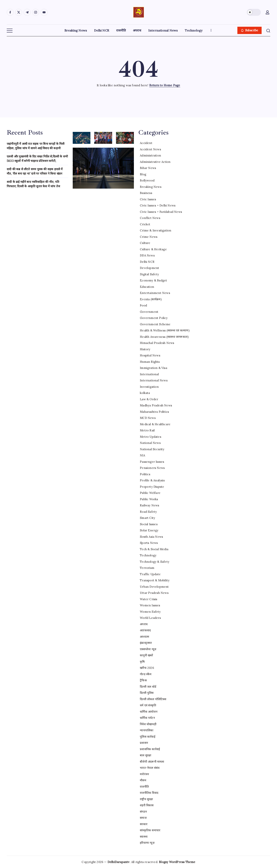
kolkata (145, 393)
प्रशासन (144, 743)
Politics (145, 474)
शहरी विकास (147, 805)
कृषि (142, 662)
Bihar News (148, 168)
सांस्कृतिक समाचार (150, 830)
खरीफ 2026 (147, 668)
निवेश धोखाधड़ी (148, 724)
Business (146, 193)
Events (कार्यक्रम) (151, 299)
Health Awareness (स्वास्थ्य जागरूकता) (164, 337)
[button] (254, 12)
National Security (152, 449)
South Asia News (151, 537)
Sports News (149, 543)
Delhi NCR (147, 262)
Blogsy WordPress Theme (177, 862)
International (149, 374)
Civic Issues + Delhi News (158, 205)
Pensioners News (152, 468)
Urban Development (154, 587)
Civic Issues (148, 199)
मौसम (143, 780)
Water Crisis (149, 599)
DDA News (147, 255)
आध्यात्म (144, 637)
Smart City (147, 518)
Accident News (150, 149)
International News (154, 380)
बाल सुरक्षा (146, 755)
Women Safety (150, 612)
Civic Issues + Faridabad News (161, 212)
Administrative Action (155, 162)
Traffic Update (150, 574)
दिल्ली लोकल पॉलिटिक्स (153, 699)
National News (150, 443)
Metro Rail (147, 430)
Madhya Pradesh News (156, 405)
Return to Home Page (165, 85)
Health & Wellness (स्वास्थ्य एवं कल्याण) (165, 330)
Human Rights (150, 362)
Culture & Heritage (153, 249)
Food (143, 305)
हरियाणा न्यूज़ (147, 843)
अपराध (144, 624)
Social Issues (149, 524)
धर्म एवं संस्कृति (148, 705)
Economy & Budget (153, 280)
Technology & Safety (155, 562)
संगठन (143, 812)
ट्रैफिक (143, 680)
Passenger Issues (152, 462)
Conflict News (150, 218)
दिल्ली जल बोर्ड (148, 687)
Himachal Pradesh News (157, 343)
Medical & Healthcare (155, 424)
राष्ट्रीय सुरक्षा (146, 799)
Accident (146, 143)
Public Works (149, 499)
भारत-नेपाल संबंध (150, 768)
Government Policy (154, 318)
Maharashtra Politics (154, 412)
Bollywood (147, 180)
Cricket (145, 224)
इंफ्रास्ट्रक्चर (146, 643)
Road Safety (148, 512)
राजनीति (144, 787)
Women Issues (150, 605)
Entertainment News (155, 293)
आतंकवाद (145, 630)
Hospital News (150, 355)
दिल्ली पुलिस (147, 693)
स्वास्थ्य (144, 837)
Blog (143, 174)
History (145, 349)
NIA (142, 455)
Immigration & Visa (154, 368)
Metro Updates (151, 437)
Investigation (149, 387)
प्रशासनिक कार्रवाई (150, 749)
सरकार (144, 824)
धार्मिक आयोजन (149, 712)
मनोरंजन (144, 774)
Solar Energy (149, 530)
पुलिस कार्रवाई (148, 737)
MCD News (148, 418)
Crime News (149, 237)
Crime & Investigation (156, 230)
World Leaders (150, 618)
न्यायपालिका (147, 730)
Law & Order (149, 399)
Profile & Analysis (152, 480)
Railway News (149, 505)
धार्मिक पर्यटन (147, 718)
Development (149, 268)
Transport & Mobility (155, 580)
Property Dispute (152, 487)
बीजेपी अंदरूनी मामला (152, 762)
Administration (150, 155)
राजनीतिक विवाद (149, 793)
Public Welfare (150, 493)
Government (149, 312)
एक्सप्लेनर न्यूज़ (148, 649)
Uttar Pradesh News (154, 593)
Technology (148, 555)
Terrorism (147, 568)
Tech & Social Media (154, 549)
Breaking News (151, 187)
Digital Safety (149, 274)
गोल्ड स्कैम (146, 674)
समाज (143, 818)
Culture (145, 243)
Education (147, 287)
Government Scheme (155, 324)
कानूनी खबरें (146, 655)
